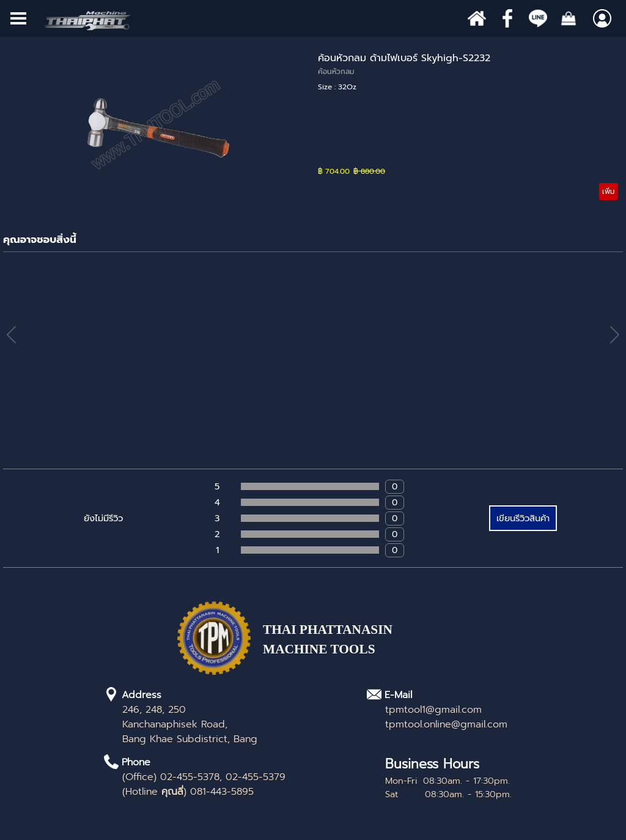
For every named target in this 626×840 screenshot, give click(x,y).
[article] (313, 125)
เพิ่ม (609, 191)
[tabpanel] (352, 646)
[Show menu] (18, 18)
